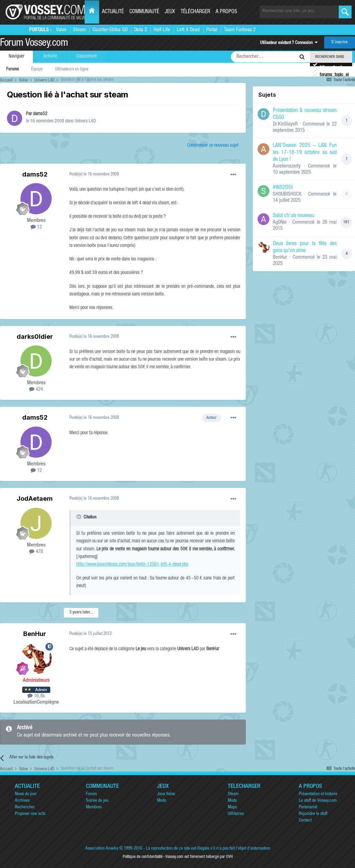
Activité (50, 57)
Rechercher (25, 807)
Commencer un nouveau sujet (213, 146)
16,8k (36, 696)
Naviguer (16, 57)
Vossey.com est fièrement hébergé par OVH (199, 857)
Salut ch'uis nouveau (293, 216)
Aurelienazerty (287, 166)
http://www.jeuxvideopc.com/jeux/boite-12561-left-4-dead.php (132, 565)
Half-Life (162, 30)
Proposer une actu (30, 814)
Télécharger (195, 12)
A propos (226, 12)
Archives (22, 801)
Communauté (144, 12)
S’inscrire (340, 42)
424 (36, 390)
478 (36, 552)
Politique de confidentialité (143, 857)
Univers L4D (85, 121)
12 (36, 227)
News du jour (26, 794)
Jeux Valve (166, 794)
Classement (86, 57)
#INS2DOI (283, 188)
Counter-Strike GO (110, 30)
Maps (232, 807)
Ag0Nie (280, 222)
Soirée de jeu (97, 801)
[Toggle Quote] (79, 517)
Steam (80, 30)
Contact (305, 821)
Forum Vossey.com (34, 44)
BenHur (35, 634)
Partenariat (308, 807)
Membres (94, 807)
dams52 (40, 114)
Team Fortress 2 (240, 30)
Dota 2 (141, 30)
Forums (12, 70)
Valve (61, 30)
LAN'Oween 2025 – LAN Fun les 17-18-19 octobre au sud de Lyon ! (305, 153)
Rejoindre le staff (313, 814)
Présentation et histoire (318, 794)
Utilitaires (236, 814)
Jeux (170, 12)
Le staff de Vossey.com (318, 801)
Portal (212, 30)
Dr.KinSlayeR (285, 124)
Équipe (37, 70)
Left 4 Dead (188, 30)
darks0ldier (35, 337)
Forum (91, 794)
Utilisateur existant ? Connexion (289, 43)
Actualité (113, 12)
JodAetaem (35, 499)
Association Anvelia (102, 849)
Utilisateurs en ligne (72, 70)
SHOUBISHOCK (287, 194)
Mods (162, 801)
